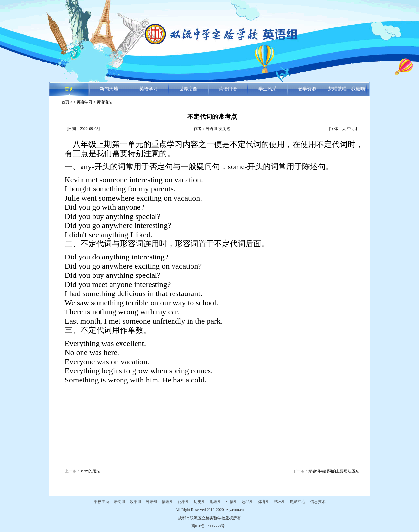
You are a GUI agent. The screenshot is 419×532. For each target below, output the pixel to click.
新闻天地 (109, 89)
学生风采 (267, 89)
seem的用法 (91, 471)
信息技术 (318, 502)
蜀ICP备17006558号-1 (210, 526)
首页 (69, 89)
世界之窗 (188, 89)
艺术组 (280, 502)
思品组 (248, 502)
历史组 (200, 502)
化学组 (184, 502)
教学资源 (307, 89)
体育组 (264, 502)
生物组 (232, 502)
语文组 (119, 502)
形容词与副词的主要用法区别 (334, 471)
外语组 (152, 502)
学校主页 (101, 502)
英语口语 (228, 89)
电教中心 (298, 502)
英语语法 (104, 102)
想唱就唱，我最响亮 (347, 91)
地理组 (216, 502)
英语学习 (149, 89)
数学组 (136, 502)
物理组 (168, 502)
